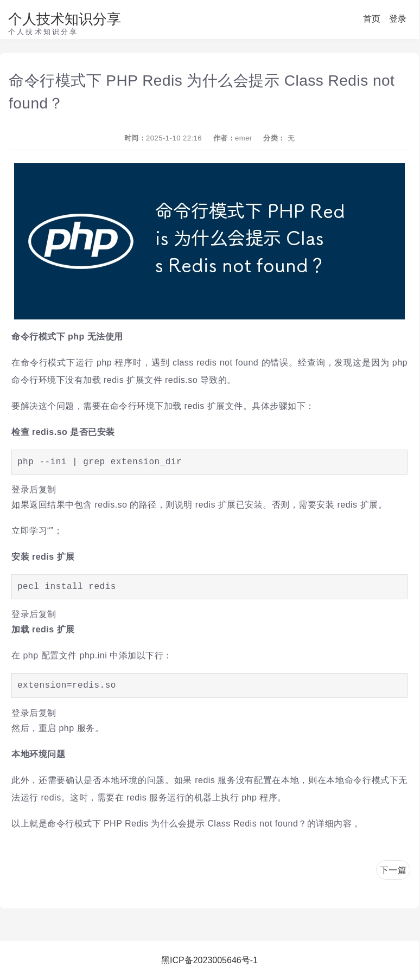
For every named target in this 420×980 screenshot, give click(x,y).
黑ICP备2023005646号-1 (209, 960)
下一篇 (393, 870)
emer (244, 138)
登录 (398, 19)
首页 (372, 19)
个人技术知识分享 (65, 19)
